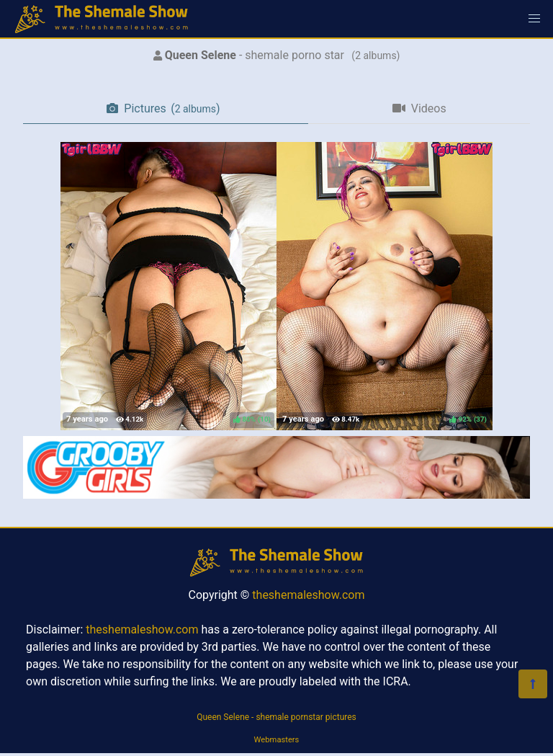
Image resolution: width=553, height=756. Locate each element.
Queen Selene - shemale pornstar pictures (276, 717)
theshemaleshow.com (308, 595)
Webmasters (277, 740)
